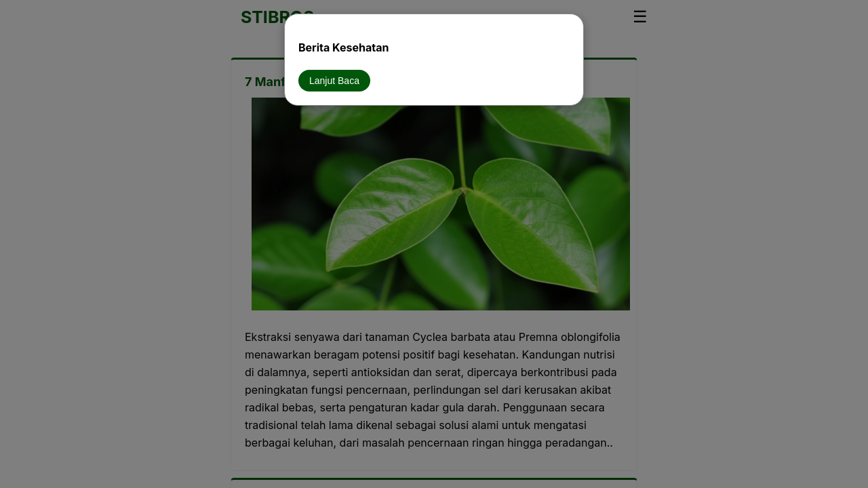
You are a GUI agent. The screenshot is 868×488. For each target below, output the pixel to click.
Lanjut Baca (334, 81)
